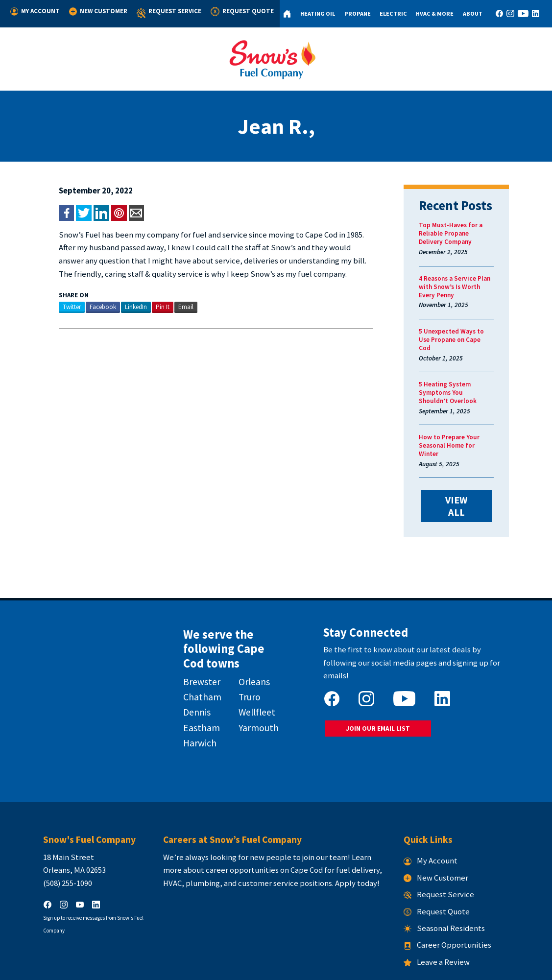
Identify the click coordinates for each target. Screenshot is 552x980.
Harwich (191, 703)
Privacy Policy (267, 967)
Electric (389, 13)
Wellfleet (253, 672)
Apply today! (347, 841)
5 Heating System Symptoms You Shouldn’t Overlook (472, 380)
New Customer (96, 11)
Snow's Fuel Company (214, 967)
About (470, 13)
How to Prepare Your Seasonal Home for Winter (468, 425)
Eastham (192, 688)
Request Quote (238, 11)
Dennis (188, 672)
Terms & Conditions (317, 967)
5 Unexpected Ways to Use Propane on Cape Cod (468, 335)
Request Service (167, 13)
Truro (246, 657)
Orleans (250, 642)
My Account (35, 11)
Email (164, 307)
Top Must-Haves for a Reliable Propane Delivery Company (467, 233)
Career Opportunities (458, 903)
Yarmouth (255, 688)
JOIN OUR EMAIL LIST (382, 676)
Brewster (192, 642)
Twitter (50, 307)
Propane (353, 13)
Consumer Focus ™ (393, 967)
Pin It (141, 307)
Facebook (81, 307)
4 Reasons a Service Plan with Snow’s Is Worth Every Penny (469, 287)
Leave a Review (447, 920)
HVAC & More (432, 13)
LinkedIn (114, 307)
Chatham (193, 657)
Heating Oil (313, 13)
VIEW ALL (472, 474)
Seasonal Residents (455, 886)
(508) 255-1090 (46, 841)
